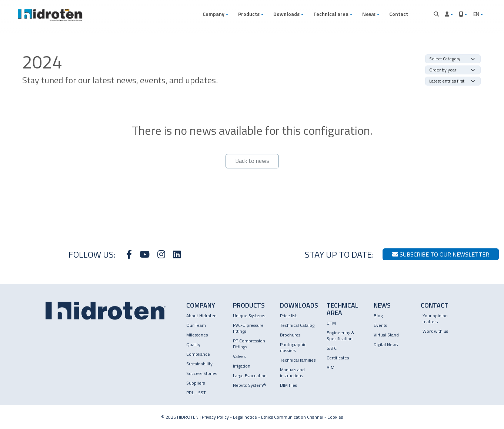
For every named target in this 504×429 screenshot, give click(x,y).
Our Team (196, 325)
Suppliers (196, 383)
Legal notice (245, 417)
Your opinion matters (435, 319)
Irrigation (242, 366)
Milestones (197, 335)
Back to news (252, 161)
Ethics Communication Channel (292, 417)
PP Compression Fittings (249, 344)
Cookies (335, 417)
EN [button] (477, 14)
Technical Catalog (297, 325)
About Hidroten (201, 316)
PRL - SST (196, 393)
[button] (216, 14)
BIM (331, 367)
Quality (193, 344)
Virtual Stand (386, 335)
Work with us (435, 331)
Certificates (338, 358)
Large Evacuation (250, 376)
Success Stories (202, 373)
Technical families (298, 360)
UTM (331, 323)
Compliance (198, 354)
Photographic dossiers (293, 347)
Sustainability (199, 364)
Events (380, 325)
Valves (239, 356)
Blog (378, 316)
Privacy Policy (215, 417)
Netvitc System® (250, 385)
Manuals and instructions (292, 373)
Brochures (290, 335)
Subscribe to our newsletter (441, 254)
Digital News (386, 344)
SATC (332, 348)
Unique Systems (249, 316)
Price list (288, 316)
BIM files (288, 385)
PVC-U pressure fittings (248, 328)
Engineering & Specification (341, 336)
